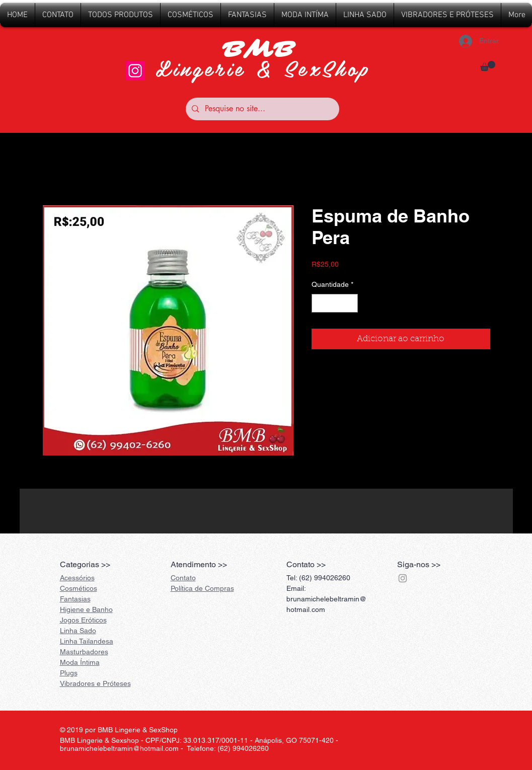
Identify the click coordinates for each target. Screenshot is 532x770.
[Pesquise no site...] (261, 109)
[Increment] (350, 303)
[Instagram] (135, 71)
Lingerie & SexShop (263, 68)
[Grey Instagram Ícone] (403, 578)
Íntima (80, 662)
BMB (263, 50)
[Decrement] (319, 303)
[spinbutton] (335, 303)
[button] (488, 66)
